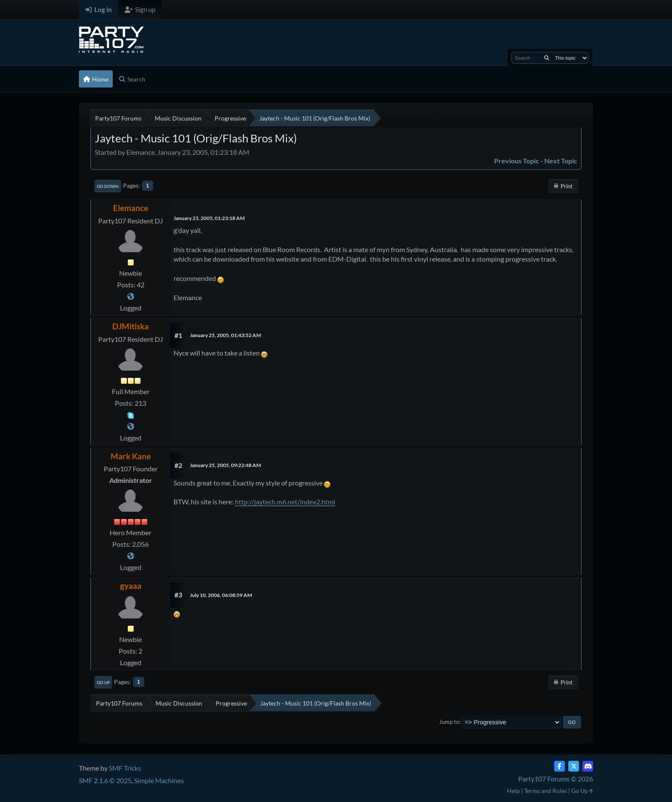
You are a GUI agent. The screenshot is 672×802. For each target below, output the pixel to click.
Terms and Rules (546, 791)
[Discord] (588, 766)
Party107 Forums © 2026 (556, 779)
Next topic (561, 161)
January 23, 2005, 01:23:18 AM (209, 218)
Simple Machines (159, 780)
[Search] (547, 58)
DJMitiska (130, 326)
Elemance (131, 208)
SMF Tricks (125, 768)
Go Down (108, 186)
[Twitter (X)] (574, 766)
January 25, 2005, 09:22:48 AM (225, 465)
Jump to (449, 722)
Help (513, 791)
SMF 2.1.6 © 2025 (105, 780)
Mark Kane (131, 456)
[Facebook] (559, 766)
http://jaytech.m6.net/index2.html (285, 502)
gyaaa (131, 586)
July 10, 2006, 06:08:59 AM (221, 595)
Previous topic (517, 161)
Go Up (103, 682)
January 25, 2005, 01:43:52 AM (225, 335)
